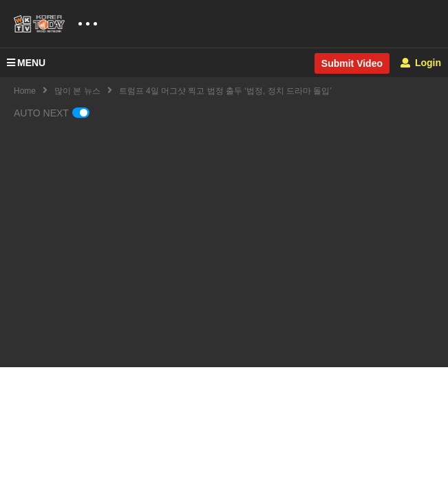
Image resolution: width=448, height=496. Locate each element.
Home (25, 91)
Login (421, 63)
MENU (26, 63)
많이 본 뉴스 (77, 91)
